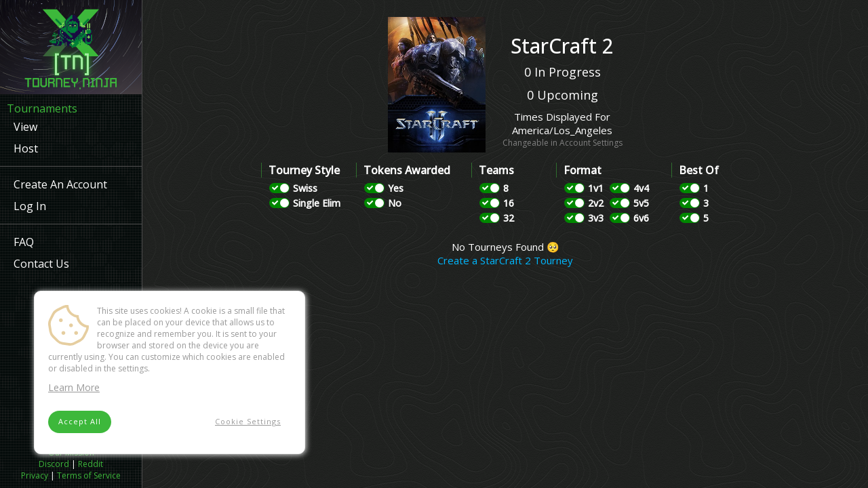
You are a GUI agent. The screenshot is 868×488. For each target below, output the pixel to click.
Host (26, 148)
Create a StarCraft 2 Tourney (505, 260)
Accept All (80, 421)
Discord (54, 464)
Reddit (91, 464)
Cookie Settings (248, 421)
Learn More (74, 387)
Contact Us (41, 264)
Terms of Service (89, 475)
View (25, 127)
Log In (30, 206)
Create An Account (60, 184)
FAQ (24, 242)
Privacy (35, 475)
